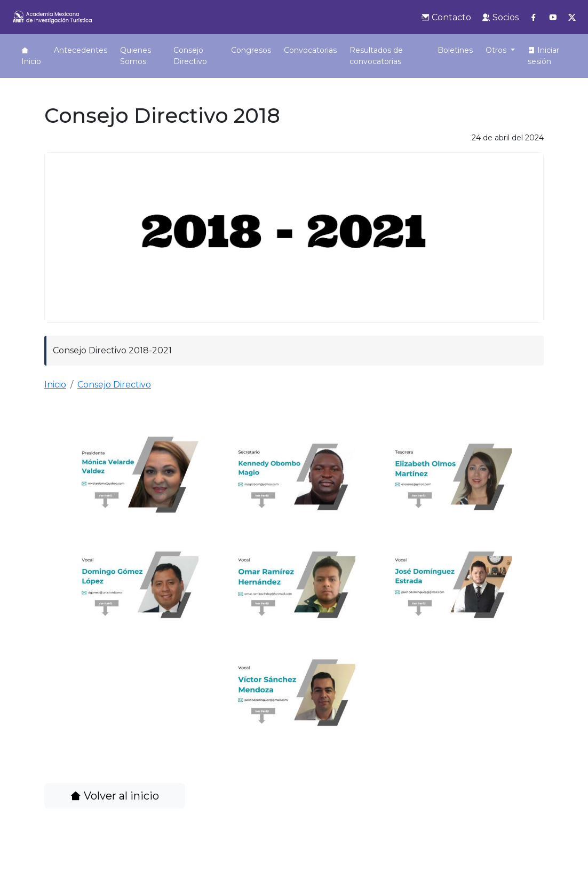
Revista (505, 50)
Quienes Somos (136, 56)
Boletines (411, 50)
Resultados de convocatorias (355, 61)
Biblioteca (460, 50)
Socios (500, 17)
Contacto (446, 17)
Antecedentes (81, 50)
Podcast (547, 50)
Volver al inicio (115, 807)
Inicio (31, 56)
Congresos (230, 50)
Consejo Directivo (181, 56)
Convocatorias (289, 50)
